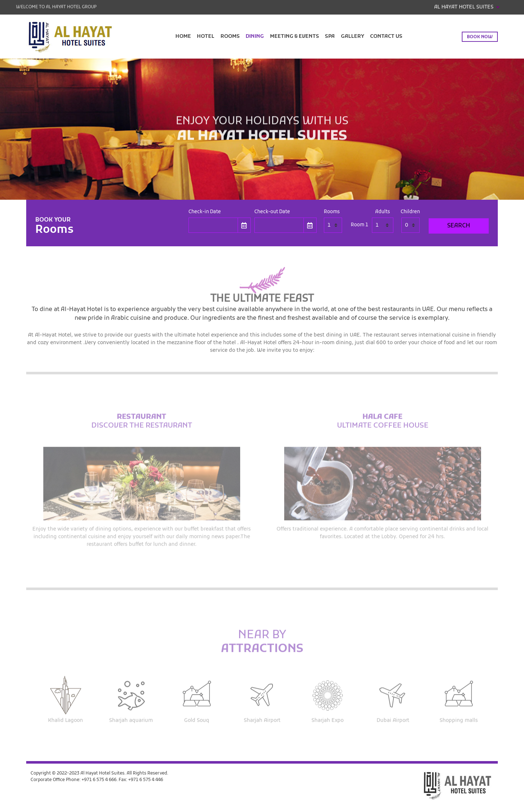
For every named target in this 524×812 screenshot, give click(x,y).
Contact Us (386, 37)
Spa (330, 37)
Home (183, 37)
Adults (383, 212)
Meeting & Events (295, 37)
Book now (480, 37)
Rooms (230, 37)
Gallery (353, 37)
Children (410, 212)
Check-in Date (205, 212)
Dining (255, 37)
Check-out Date (272, 212)
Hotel (206, 37)
